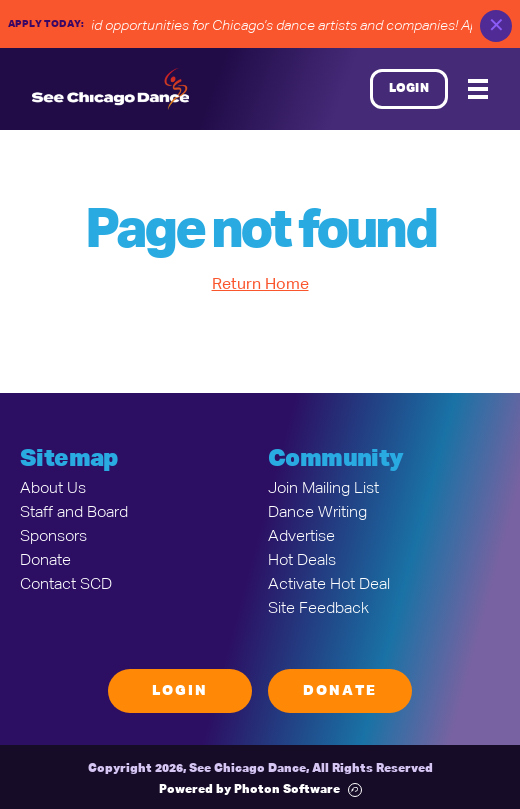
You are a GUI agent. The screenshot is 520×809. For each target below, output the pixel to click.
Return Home (260, 285)
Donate (45, 561)
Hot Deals (302, 561)
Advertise (301, 537)
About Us (53, 489)
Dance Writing (317, 513)
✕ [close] (496, 26)
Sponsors (53, 537)
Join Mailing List (323, 489)
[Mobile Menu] (478, 89)
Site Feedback (318, 609)
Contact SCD (66, 585)
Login (409, 89)
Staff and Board (74, 513)
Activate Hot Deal (329, 585)
